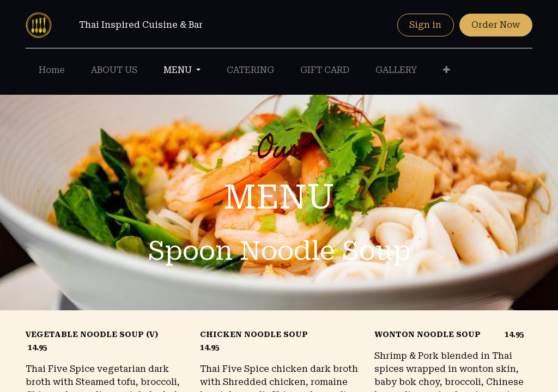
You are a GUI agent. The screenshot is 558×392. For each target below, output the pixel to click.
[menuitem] (52, 70)
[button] (447, 70)
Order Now (496, 25)
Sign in (425, 25)
